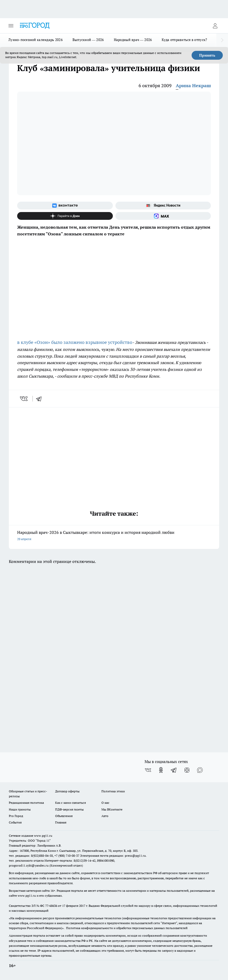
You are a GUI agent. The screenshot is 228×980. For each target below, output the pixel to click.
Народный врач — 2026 (133, 40)
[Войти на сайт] (215, 26)
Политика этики (113, 791)
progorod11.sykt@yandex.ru (29, 865)
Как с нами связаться (70, 803)
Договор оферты (67, 791)
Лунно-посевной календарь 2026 (35, 40)
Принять (207, 55)
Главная (61, 822)
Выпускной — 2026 (88, 40)
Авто (105, 816)
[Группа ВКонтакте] (65, 206)
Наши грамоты (20, 809)
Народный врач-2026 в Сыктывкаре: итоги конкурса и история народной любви (114, 536)
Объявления (64, 816)
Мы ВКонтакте (112, 809)
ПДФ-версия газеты (69, 809)
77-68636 (51, 906)
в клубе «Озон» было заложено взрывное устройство (75, 342)
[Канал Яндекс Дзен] (65, 216)
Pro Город (16, 816)
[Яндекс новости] (163, 206)
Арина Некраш (193, 86)
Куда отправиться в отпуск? (184, 40)
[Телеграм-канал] (174, 770)
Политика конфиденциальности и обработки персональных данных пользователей (127, 928)
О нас (105, 803)
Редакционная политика (26, 803)
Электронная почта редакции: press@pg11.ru (113, 856)
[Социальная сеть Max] (163, 216)
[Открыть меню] (11, 26)
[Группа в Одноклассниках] (161, 770)
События (15, 822)
